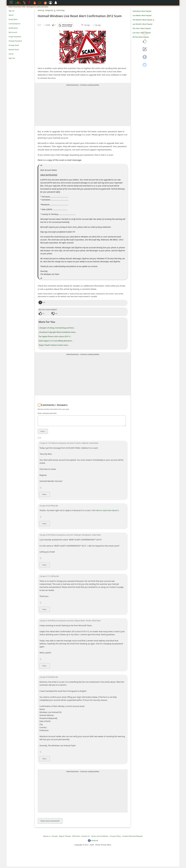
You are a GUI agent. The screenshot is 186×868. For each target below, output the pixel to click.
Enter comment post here (47, 413)
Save (42, 302)
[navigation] (145, 41)
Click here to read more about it (105, 512)
